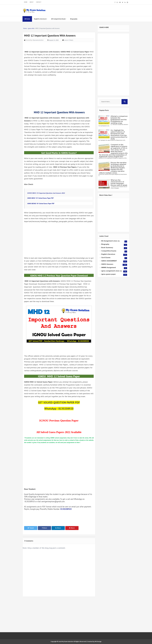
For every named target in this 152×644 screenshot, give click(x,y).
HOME (26, 2)
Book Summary (107, 248)
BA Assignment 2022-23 (110, 241)
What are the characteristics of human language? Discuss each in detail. (119, 183)
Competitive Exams (109, 251)
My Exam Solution (68, 642)
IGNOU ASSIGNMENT (109, 261)
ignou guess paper (109, 274)
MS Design (98, 642)
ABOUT (32, 2)
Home (27, 19)
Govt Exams (106, 258)
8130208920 (66, 509)
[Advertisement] (59, 93)
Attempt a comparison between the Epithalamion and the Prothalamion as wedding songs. (119, 120)
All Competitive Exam (59, 19)
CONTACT (39, 2)
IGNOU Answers (107, 264)
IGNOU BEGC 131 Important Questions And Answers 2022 (46, 193)
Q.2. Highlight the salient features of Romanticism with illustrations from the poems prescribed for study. (119, 135)
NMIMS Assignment (109, 268)
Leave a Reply (69, 40)
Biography (74, 19)
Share (44, 528)
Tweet (31, 528)
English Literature (41, 19)
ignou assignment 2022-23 (112, 271)
